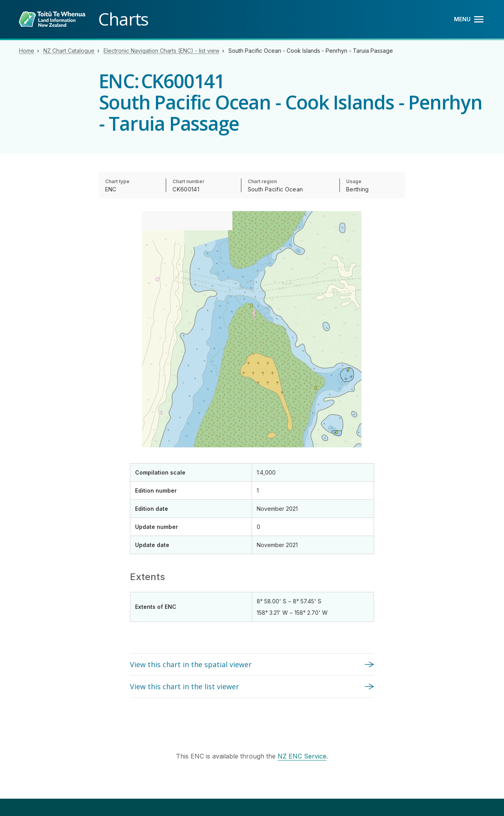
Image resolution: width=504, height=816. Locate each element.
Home (27, 51)
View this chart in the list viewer (184, 686)
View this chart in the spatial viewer (191, 664)
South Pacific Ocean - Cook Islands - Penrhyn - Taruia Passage (311, 51)
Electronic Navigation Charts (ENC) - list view (161, 51)
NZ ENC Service (302, 756)
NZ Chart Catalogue (69, 51)
